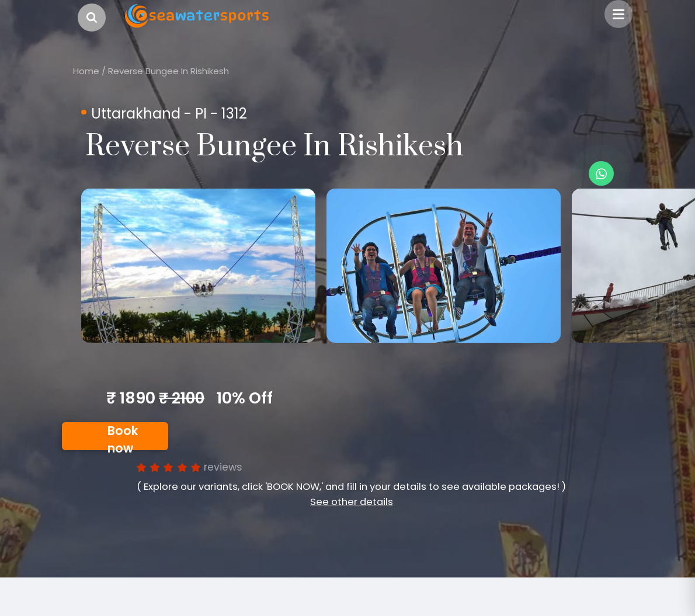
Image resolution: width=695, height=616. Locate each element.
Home (86, 71)
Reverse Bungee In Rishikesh (168, 71)
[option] (198, 266)
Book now (123, 437)
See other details (352, 502)
